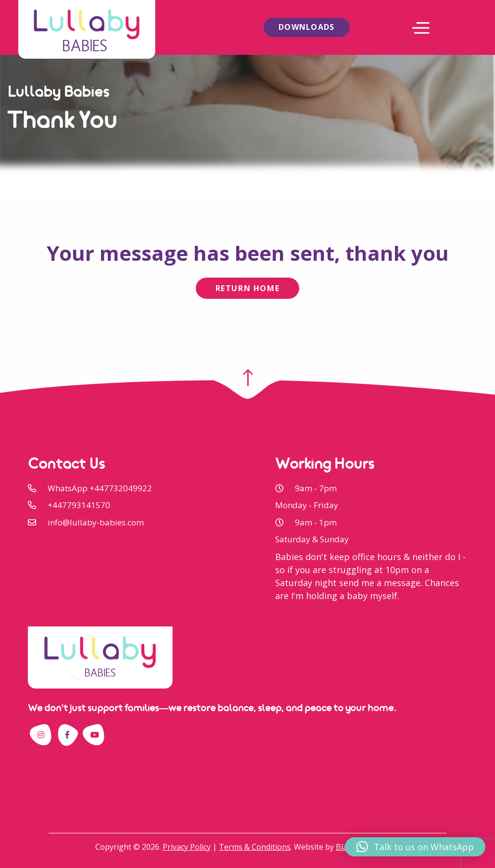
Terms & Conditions (255, 847)
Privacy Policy (187, 847)
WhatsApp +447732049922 (100, 488)
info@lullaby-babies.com (96, 522)
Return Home (248, 288)
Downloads (307, 27)
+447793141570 (79, 505)
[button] (415, 847)
